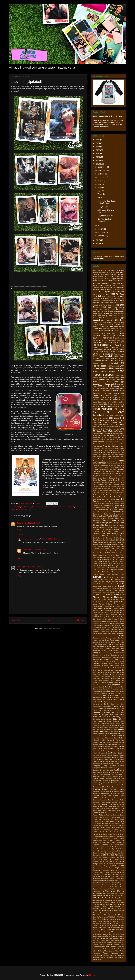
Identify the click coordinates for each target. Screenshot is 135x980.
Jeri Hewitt (105, 666)
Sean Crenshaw (115, 832)
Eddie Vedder (98, 586)
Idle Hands (103, 646)
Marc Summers (98, 727)
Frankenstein (109, 606)
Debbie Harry (111, 557)
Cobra (103, 538)
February (102, 232)
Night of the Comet (118, 772)
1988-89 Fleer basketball (115, 380)
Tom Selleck (98, 921)
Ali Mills (101, 448)
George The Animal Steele (101, 623)
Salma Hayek (103, 826)
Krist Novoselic (107, 700)
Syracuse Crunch (99, 868)
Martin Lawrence (119, 732)
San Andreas (120, 826)
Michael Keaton (118, 742)
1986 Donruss (104, 354)
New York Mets (115, 770)
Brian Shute (110, 495)
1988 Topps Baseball (109, 373)
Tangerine (106, 870)
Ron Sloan (114, 819)
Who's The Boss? (109, 949)
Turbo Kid (101, 194)
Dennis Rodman (99, 561)
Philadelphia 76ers (99, 787)
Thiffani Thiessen (114, 906)
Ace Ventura (120, 440)
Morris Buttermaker (105, 757)
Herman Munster (104, 642)
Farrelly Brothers (113, 595)
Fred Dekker (103, 608)
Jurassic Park (104, 687)
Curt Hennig (102, 542)
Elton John (121, 588)
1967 (118, 274)
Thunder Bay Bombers (108, 913)
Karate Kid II (108, 689)
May (100, 191)
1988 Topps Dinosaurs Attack (109, 378)
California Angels (99, 503)
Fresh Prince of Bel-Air (117, 611)
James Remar (119, 653)
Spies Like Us (101, 851)
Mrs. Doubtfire (120, 761)
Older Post (80, 620)
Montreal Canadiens (100, 755)
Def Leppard (97, 559)
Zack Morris (115, 957)
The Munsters (113, 896)
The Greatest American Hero (110, 889)
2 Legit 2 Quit (103, 207)
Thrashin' (96, 913)
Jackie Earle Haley (110, 651)
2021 (98, 154)
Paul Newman (112, 783)
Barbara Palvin (103, 469)
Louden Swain (114, 715)
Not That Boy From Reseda (105, 220)
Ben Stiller (101, 476)
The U (104, 902)
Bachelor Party (110, 467)
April (100, 225)
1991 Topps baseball (113, 416)
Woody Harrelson (110, 953)
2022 (98, 150)
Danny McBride (104, 546)
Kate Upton (111, 691)
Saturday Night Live (107, 830)
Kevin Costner (98, 697)
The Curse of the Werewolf (111, 885)
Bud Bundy (97, 499)
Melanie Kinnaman (118, 736)
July (100, 184)
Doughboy (115, 574)
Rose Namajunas (99, 824)
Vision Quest (100, 940)
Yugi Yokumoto (119, 955)
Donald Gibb (102, 572)
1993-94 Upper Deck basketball (109, 433)
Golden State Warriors (106, 625)
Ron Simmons (104, 819)
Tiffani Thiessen (109, 915)
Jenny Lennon (114, 663)
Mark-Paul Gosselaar (110, 729)
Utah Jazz (96, 938)
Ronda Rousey (104, 821)
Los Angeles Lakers (108, 712)
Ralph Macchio (106, 802)
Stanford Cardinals (118, 853)
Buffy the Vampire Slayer (111, 499)
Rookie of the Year (117, 821)
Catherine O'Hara (118, 512)
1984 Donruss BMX (107, 331)
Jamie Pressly (120, 655)
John (19, 523)
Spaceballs (116, 849)
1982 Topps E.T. (107, 320)
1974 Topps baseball (117, 281)
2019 (98, 160)
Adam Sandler (98, 442)
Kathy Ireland (120, 691)
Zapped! (122, 957)
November (102, 170)
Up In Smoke (111, 936)
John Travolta (105, 679)
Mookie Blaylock (113, 755)
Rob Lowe (121, 811)
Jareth (51, 507)
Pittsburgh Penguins (117, 789)
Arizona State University (104, 461)
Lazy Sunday (103, 706)
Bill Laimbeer (106, 482)
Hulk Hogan (103, 644)
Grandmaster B (119, 625)
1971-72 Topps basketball (114, 279)
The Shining (117, 900)
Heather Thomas (105, 638)
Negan (118, 768)
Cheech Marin (114, 518)
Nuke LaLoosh (106, 776)
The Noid (121, 896)
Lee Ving (112, 706)
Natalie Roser (113, 764)
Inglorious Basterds (114, 646)
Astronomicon (119, 463)
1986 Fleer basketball (117, 354)
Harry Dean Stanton (100, 636)
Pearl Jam (121, 783)
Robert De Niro (99, 813)
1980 (117, 305)
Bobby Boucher (98, 488)
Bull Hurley (104, 501)
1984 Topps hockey (101, 338)
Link (115, 708)
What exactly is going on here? (108, 116)
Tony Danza (116, 923)
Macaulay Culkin (119, 721)
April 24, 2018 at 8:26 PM (37, 550)
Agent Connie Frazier (112, 442)
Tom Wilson (117, 921)
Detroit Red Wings (100, 566)
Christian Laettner (113, 527)
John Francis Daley (115, 674)
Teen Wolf (101, 876)
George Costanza (118, 619)
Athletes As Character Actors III (106, 211)
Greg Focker (102, 627)
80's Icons (104, 435)
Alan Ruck (121, 444)
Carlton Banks (105, 508)
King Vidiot (115, 697)
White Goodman (111, 947)
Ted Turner (116, 874)
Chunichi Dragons (99, 532)
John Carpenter (119, 672)
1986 (18, 507)
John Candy (108, 672)
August (101, 181)
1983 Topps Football (101, 326)
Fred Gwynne (114, 608)
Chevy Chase (109, 520)
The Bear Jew (106, 883)
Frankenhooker (98, 606)
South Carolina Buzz (117, 847)
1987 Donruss (26, 507)
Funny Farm (114, 615)
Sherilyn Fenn (119, 840)
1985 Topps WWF (118, 352)
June (100, 188)
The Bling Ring (116, 883)
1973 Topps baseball (101, 281)
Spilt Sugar (21, 567)
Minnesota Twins (119, 751)
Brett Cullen (101, 495)
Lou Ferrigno (103, 715)
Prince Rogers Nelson (116, 796)
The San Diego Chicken (117, 898)
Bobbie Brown (120, 486)
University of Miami (106, 934)
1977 (114, 290)
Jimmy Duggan (98, 670)
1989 (95, 382)
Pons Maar (121, 794)
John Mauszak (105, 676)
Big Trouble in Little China (107, 480)
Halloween (114, 630)
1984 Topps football (114, 336)
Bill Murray (114, 482)
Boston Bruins (108, 491)
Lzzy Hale (117, 719)
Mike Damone (109, 749)
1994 (123, 433)
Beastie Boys (97, 474)
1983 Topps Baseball (116, 324)
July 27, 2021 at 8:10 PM (35, 567)
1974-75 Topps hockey (113, 283)
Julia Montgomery (114, 685)
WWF (112, 955)
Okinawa (109, 778)
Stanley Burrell (98, 855)
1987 (107, 361)
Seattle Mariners (113, 834)
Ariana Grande (103, 459)
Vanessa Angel (114, 938)
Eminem (108, 590)
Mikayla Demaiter (118, 747)
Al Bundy (107, 444)
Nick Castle (107, 772)
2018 (98, 164)
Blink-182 (116, 484)
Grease (95, 627)
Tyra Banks (120, 930)
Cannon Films (98, 505)
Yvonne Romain (98, 957)
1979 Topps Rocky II (107, 305)
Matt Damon (105, 734)
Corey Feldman (98, 540)
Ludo (77, 507)
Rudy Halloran (109, 824)
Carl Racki (117, 505)
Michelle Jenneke (104, 747)
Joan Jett (107, 670)
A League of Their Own (116, 435)
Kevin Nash (107, 697)
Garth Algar (121, 617)
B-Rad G (101, 467)
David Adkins (104, 551)
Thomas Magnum (119, 911)
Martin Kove (109, 732)
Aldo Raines (97, 446)
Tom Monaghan (111, 919)
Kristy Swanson (119, 700)
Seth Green (120, 836)
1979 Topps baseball (108, 303)
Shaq (115, 838)
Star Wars (115, 855)
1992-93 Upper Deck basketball (109, 429)
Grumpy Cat (120, 627)
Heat (115, 636)
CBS (102, 514)
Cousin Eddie (115, 540)
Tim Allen (118, 915)
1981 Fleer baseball (117, 311)
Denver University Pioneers (115, 561)
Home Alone (120, 642)
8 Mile (98, 435)
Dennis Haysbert (108, 559)
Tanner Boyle (115, 870)
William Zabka (108, 951)
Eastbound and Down (107, 584)
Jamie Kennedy (98, 655)
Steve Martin (114, 859)
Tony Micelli (102, 925)
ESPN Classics (101, 595)
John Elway (104, 674)
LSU (100, 717)
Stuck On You (114, 864)
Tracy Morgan (116, 928)
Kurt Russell (98, 702)
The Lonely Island (109, 894)
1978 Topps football (108, 298)
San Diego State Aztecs (101, 828)
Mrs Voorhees (110, 761)
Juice (105, 685)
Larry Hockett (116, 704)
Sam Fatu (112, 826)
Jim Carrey (120, 668)
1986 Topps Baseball (103, 356)
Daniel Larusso (114, 544)
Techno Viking (116, 872)
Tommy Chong (107, 923)
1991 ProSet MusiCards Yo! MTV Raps (109, 409)
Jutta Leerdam (98, 689)
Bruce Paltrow (109, 497)
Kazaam (105, 693)
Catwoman (96, 514)
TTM (123, 928)
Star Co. (106, 855)
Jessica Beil (112, 668)
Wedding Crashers (99, 947)
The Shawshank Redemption (103, 900)
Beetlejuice (106, 474)
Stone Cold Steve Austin (109, 861)
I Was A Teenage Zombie (116, 644)
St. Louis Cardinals (104, 853)
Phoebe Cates (100, 789)
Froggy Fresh (97, 615)
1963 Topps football (109, 272)
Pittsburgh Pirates (99, 791)
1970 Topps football (112, 277)
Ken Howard (98, 695)
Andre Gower (98, 455)
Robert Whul (120, 813)
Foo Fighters (114, 602)
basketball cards (103, 472)
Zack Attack (107, 957)
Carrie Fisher (115, 508)
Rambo (115, 802)
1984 (104, 329)
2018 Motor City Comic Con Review (107, 202)
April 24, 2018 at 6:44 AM (31, 523)
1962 (105, 270)
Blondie (122, 484)
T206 (110, 868)
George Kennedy (98, 621)
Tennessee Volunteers (100, 879)
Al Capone (114, 444)
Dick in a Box (101, 568)
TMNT (119, 917)
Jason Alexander (103, 657)
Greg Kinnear (111, 627)
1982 (95, 318)
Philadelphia (120, 785)
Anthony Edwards (113, 457)
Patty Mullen (103, 783)
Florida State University (101, 602)
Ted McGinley (106, 874)
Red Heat (109, 806)
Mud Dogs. (97, 764)
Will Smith (121, 949)
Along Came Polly (105, 450)
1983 (101, 322)
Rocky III (108, 817)
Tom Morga (121, 919)
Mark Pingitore (98, 729)
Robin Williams (99, 815)
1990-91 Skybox (111, 400)
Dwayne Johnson (111, 582)
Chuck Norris (119, 529)
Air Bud (101, 444)
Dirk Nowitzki (120, 568)
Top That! (121, 925)
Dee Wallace (120, 557)
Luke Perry (116, 717)
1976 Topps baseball (117, 287)
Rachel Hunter (113, 800)
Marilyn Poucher (109, 727)
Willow (117, 951)
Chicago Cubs (119, 523)
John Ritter (97, 679)
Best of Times (120, 476)
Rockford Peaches (113, 815)
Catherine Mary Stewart (104, 512)
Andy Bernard (120, 455)
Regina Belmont (106, 809)
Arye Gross (110, 463)
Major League (115, 723)
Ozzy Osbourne (103, 781)
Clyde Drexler (120, 536)
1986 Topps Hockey (109, 358)
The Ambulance (113, 881)
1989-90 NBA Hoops (116, 388)
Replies (22, 535)
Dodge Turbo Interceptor (101, 570)
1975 (123, 283)
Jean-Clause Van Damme (110, 659)
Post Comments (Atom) (53, 628)
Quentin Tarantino (100, 800)
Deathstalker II (102, 557)
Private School (119, 798)
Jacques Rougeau (107, 653)
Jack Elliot (116, 649)
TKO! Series (112, 917)
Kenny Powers (119, 695)
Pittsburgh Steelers (113, 791)
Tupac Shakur (99, 930)
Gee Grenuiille (106, 619)
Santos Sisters (115, 828)
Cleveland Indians (118, 534)
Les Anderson (120, 706)
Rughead (117, 824)
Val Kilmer (104, 938)
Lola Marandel (108, 710)
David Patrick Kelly (107, 553)
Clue (114, 536)
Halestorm (96, 630)
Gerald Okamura (116, 623)
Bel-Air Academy (115, 474)
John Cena (97, 674)
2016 (98, 244)
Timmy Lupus (103, 917)
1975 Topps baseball (102, 285)
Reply (19, 530)
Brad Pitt (96, 493)
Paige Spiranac (114, 781)
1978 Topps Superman (105, 301)
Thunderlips (121, 913)
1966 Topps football (108, 274)
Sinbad (119, 843)
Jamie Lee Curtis (109, 655)
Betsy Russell (98, 478)
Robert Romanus (110, 813)
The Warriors (101, 904)
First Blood (116, 600)
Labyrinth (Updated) (105, 216)
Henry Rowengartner (113, 640)
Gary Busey (97, 619)
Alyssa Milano (119, 450)
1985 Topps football (107, 347)
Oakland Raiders (99, 778)
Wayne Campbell (106, 945)
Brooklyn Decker (98, 497)
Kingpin (122, 697)
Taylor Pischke (105, 872)
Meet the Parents (105, 736)
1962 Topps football (114, 270)
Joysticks (110, 683)
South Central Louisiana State (103, 849)
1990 (95, 391)
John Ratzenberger (118, 676)
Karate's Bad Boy (118, 689)
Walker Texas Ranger (113, 940)
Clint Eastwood (98, 536)
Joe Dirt (121, 670)
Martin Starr (97, 734)
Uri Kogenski (120, 936)
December (102, 167)
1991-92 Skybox (111, 422)
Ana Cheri (121, 453)
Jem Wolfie (120, 661)
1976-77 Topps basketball (103, 290)
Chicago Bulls (107, 523)
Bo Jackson (104, 486)
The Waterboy (111, 904)
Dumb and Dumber (107, 580)
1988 (111, 368)
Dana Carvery (103, 544)
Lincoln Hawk (109, 708)
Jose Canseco (115, 681)
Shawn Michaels (108, 840)
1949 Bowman (98, 270)
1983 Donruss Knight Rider (112, 322)
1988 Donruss (119, 369)
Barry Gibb (113, 469)
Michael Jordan (105, 742)
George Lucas (109, 621)
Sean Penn (103, 834)
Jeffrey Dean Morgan (107, 661)
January (101, 236)
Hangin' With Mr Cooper (109, 632)
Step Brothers (103, 857)
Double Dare (105, 574)
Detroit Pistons (119, 563)
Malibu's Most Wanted (117, 725)
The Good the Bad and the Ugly (111, 887)
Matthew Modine (115, 734)
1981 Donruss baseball (101, 311)
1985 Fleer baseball (111, 343)
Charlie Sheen (112, 516)
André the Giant (108, 455)
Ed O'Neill (120, 584)
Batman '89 (121, 472)
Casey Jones (113, 510)
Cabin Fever (112, 501)
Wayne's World (119, 945)
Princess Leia (98, 798)
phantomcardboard (31, 539)
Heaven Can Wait (118, 638)
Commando (110, 538)
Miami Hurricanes (108, 738)
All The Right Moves (112, 448)
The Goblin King (25, 510)
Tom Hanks (102, 919)
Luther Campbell (107, 719)
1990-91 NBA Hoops (109, 398)
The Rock (105, 898)
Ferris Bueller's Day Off (104, 600)
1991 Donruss (116, 402)
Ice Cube (96, 646)
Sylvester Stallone (116, 866)
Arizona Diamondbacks (117, 459)
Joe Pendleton (98, 672)
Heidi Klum (101, 640)
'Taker (100, 197)
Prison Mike (109, 798)
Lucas (104, 717)
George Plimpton (119, 621)
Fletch (122, 600)
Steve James (103, 859)
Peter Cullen (98, 785)
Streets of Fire (104, 864)
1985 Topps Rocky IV (103, 352)
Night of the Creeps (99, 774)
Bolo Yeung (116, 488)
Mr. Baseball (118, 759)
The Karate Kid (113, 891)
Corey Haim (107, 540)
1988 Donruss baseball (104, 372)
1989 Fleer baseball (105, 382)
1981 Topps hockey (100, 316)
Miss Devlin (97, 753)
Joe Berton (114, 670)
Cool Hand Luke (119, 538)
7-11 (94, 435)
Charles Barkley (119, 514)
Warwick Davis (112, 943)
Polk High (113, 794)
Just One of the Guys (117, 687)
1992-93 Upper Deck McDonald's (109, 430)
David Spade (120, 553)
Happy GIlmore (102, 634)
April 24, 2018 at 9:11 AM (51, 539)
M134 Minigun (108, 721)
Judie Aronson (98, 685)
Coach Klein (97, 538)
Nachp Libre (105, 764)
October (101, 174)
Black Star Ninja (98, 484)
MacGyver (96, 723)
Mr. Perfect (101, 761)
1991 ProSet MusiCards (109, 406)
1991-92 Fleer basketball (109, 420)
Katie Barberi (97, 693)
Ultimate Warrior (98, 932)
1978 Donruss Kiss (108, 296)
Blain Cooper (108, 484)
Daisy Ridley (117, 542)
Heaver (95, 640)
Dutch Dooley (98, 582)
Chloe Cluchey (114, 525)
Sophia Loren (104, 847)
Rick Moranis (112, 811)
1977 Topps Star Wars (109, 292)
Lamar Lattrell (114, 702)
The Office (97, 898)
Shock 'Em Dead (99, 843)
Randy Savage (119, 804)
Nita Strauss (116, 774)
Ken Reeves (108, 695)
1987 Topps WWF (114, 366)
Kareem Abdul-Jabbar (100, 691)
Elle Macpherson (103, 588)
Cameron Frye (119, 503)
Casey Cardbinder (102, 510)
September (102, 177)
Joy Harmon (102, 683)
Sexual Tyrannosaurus (102, 838)
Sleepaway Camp (107, 845)
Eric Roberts (111, 593)
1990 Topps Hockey (111, 393)
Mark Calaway (120, 727)
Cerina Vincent (109, 514)
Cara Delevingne (108, 505)
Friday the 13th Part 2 (101, 613)
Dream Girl (101, 577)
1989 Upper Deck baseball (109, 386)
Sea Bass (106, 832)
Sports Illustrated (112, 851)
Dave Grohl (105, 549)
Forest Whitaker (105, 604)
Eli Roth (114, 586)
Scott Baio (100, 832)
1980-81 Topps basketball (114, 309)
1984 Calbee (111, 329)
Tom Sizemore (108, 921)
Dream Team (115, 577)
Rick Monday (103, 811)
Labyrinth (71, 507)
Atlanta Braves (98, 465)
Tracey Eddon (98, 928)
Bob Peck (112, 486)
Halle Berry (105, 630)
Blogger (92, 975)
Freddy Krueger (104, 611)
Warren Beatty (101, 943)
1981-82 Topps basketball (116, 316)
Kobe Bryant (97, 700)
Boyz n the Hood (119, 491)
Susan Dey (103, 866)
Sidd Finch (111, 843)
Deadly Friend (98, 555)
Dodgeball (113, 570)
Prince (103, 796)
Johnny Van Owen (115, 679)
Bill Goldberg (97, 482)
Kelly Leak (121, 693)
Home (48, 620)
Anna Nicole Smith (99, 457)
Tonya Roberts (112, 925)
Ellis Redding (113, 588)
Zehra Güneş (97, 959)
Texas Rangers (103, 881)
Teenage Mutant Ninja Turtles (114, 876)
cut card (109, 542)
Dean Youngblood (109, 555)
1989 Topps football (108, 384)
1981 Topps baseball (101, 313)
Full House (106, 615)
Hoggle (45, 507)
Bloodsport (97, 486)
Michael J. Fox (112, 740)
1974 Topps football (99, 283)
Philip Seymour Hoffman (116, 787)
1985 (101, 342)
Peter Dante (110, 785)
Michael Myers (111, 744)
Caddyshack (120, 501)
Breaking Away (116, 493)
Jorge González (104, 681)
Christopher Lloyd (107, 529)
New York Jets (104, 770)
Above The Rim (118, 438)
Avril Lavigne (118, 465)
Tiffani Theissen (98, 915)
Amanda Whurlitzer (99, 453)
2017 (98, 240)
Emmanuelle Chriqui (100, 593)
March (101, 229)
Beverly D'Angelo (109, 478)
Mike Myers (120, 749)
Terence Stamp (115, 879)
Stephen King (114, 857)
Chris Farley (102, 527)
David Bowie (37, 507)
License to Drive (98, 708)
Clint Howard (107, 536)
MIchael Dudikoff (119, 738)
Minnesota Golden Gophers (102, 751)
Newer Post (16, 620)
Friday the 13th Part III (117, 613)
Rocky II (101, 817)
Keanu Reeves (112, 693)
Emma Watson (118, 590)
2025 (98, 140)
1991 (110, 402)
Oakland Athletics (118, 776)
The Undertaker (111, 902)
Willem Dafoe (98, 951)
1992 (111, 425)
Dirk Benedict (111, 568)
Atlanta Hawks (108, 465)
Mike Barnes (98, 749)
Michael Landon (99, 744)
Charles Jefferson (99, 516)
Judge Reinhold (119, 683)
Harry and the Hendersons (116, 634)
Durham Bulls (120, 580)
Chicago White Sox (100, 525)
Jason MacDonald (114, 657)
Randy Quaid (107, 804)
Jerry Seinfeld (114, 666)
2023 (98, 147)
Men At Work (97, 738)
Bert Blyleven (110, 476)
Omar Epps (117, 778)
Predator (96, 796)
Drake (122, 574)
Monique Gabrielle (118, 753)
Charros (104, 518)
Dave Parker (115, 549)
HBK (111, 636)
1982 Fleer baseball (106, 318)
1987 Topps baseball (109, 363)
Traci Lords (107, 928)
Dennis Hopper (119, 559)
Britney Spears (119, 495)
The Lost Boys (120, 894)
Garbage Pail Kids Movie (108, 617)
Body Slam (108, 488)
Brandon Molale (105, 493)
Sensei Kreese (111, 836)
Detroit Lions (108, 563)
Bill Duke (121, 480)
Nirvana (109, 774)
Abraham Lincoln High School (104, 440)
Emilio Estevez (98, 590)
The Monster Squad (100, 896)
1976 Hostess (104, 287)
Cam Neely (109, 503)
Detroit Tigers (114, 566)
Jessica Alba (103, 668)
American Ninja (112, 453)
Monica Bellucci (106, 753)
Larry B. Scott (105, 704)
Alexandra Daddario (111, 446)
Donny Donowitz (113, 572)
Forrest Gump (119, 604)
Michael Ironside (99, 740)
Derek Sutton (98, 563)
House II (96, 644)
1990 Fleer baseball (105, 391)
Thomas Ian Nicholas (105, 911)
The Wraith (104, 906)
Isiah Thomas (105, 649)
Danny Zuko (115, 546)
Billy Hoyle (121, 482)
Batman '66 (113, 472)
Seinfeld (103, 836)
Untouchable (102, 936)
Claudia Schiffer (105, 534)
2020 (98, 157)
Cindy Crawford (113, 532)
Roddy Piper (116, 817)
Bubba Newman (119, 497)
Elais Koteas (107, 586)
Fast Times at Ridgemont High (109, 596)
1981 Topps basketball (117, 314)
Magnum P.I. (105, 723)
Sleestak (116, 845)
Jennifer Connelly (60, 507)
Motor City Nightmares (105, 759)
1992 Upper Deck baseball (109, 427)
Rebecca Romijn (99, 806)
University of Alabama (111, 932)
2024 (98, 143)
